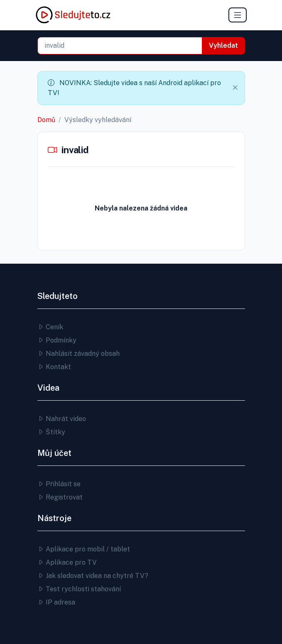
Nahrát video (62, 419)
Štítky (51, 432)
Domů (46, 120)
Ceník (50, 327)
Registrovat (60, 497)
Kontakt (54, 367)
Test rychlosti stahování (79, 589)
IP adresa (56, 602)
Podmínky (57, 340)
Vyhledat (223, 45)
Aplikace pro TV (67, 562)
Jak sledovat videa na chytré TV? (93, 576)
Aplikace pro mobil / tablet (84, 549)
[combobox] (120, 46)
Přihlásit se (59, 484)
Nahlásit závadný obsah (78, 354)
